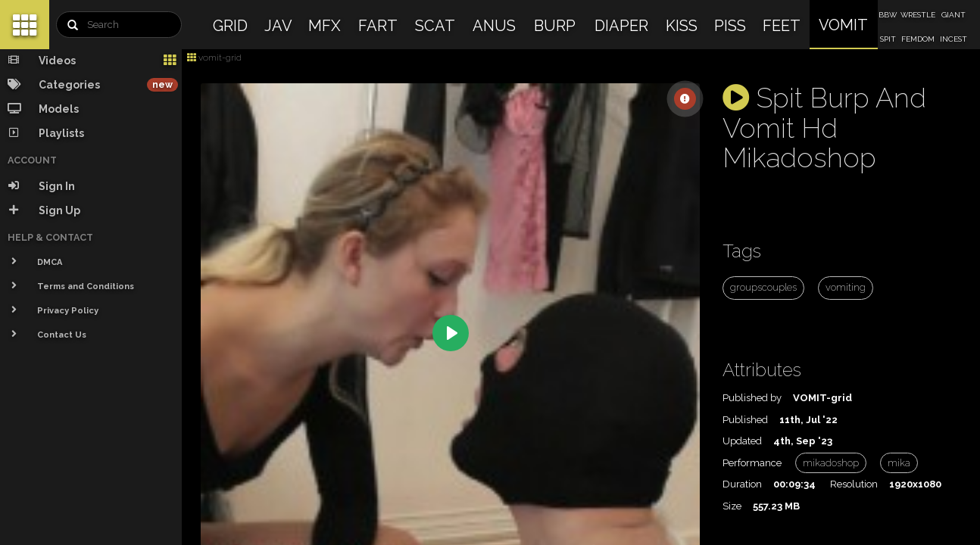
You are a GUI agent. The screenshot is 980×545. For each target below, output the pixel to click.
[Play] (451, 333)
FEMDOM (918, 39)
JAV (278, 26)
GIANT (953, 15)
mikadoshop (831, 463)
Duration (742, 484)
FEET (782, 26)
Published (745, 420)
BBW (888, 15)
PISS (730, 26)
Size (732, 506)
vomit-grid (214, 58)
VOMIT (843, 25)
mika (899, 463)
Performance (752, 463)
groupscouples (763, 287)
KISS (682, 26)
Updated (742, 441)
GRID (230, 26)
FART (378, 26)
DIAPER (621, 26)
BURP (555, 26)
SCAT (435, 26)
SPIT (888, 39)
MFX (325, 26)
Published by (752, 398)
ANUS (494, 26)
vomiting (846, 287)
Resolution (854, 484)
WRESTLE (918, 15)
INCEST (953, 39)
